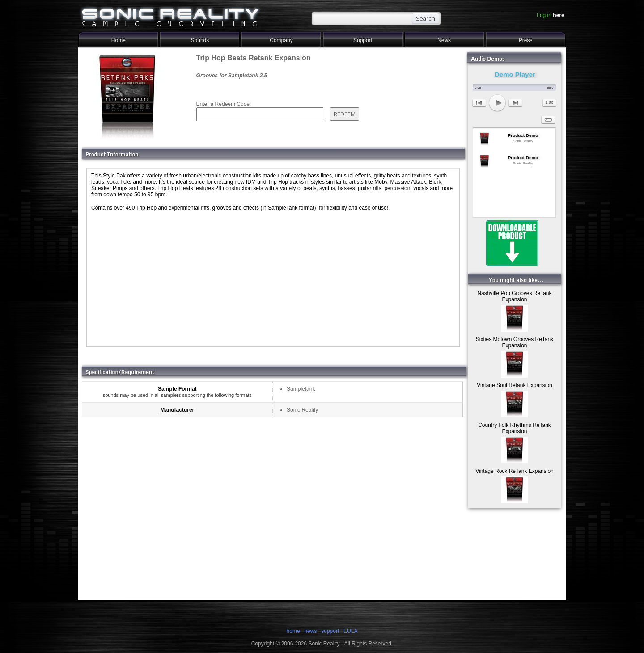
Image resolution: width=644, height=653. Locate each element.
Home (119, 40)
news (310, 631)
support (331, 631)
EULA (350, 631)
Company (281, 40)
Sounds (200, 40)
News (444, 40)
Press (526, 40)
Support (363, 40)
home (293, 631)
